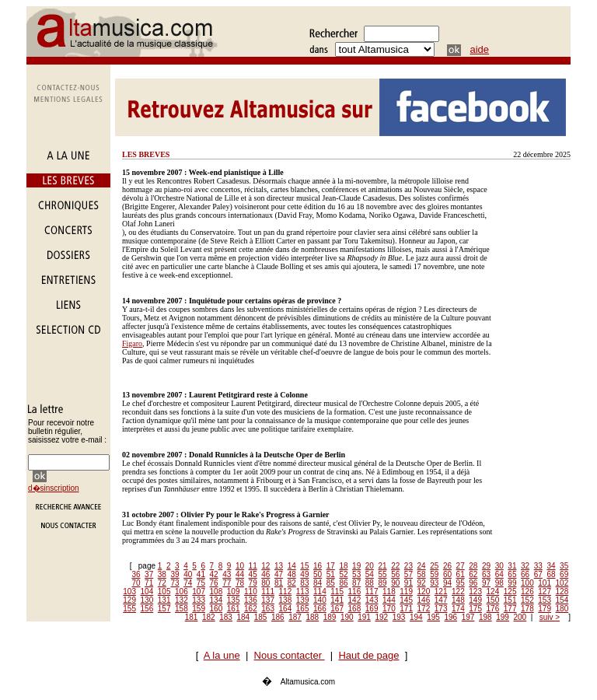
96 (473, 583)
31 (512, 566)
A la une (222, 655)
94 (447, 583)
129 (129, 600)
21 (382, 566)
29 (486, 566)
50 (318, 574)
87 (356, 583)
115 (337, 591)
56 (395, 574)
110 (251, 591)
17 (331, 566)
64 (499, 574)
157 (164, 609)
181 (192, 617)
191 (364, 617)
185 (261, 617)
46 (265, 574)
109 (234, 591)
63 (486, 574)
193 (399, 617)
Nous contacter (290, 655)
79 (253, 583)
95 (461, 583)
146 (424, 600)
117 (372, 591)
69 (564, 574)
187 (295, 617)
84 (318, 583)
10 (240, 566)
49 (304, 574)
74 (188, 583)
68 (551, 574)
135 (234, 600)
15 (304, 566)
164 (286, 609)
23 (408, 566)
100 (527, 583)
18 (343, 566)
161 (234, 609)
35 (564, 566)
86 (343, 583)
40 (188, 574)
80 (265, 583)
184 (244, 617)
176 (493, 609)
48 (292, 574)
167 (337, 609)
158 (182, 609)
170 (389, 609)
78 (240, 583)
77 (227, 583)
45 (253, 574)
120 (424, 591)
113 (303, 591)
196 (451, 617)
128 (562, 591)
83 (304, 583)
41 (201, 574)
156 (147, 609)
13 (279, 566)
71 (149, 583)
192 (382, 617)
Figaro (132, 343)
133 (199, 600)
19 (356, 566)
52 (343, 574)
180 (562, 609)
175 (475, 609)
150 (493, 600)
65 (512, 574)
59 (434, 574)
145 (406, 600)
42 (214, 574)
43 (227, 574)
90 (395, 583)
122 (458, 591)
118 (389, 591)
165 (303, 609)
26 (447, 566)
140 (320, 600)
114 (320, 591)
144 (389, 600)
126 (527, 591)
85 (331, 583)
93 (434, 583)
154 (562, 600)
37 (149, 574)
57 (408, 574)
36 (136, 574)
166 (320, 609)
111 (268, 591)
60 (447, 574)
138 (286, 600)
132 (182, 600)
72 (162, 583)
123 (475, 591)
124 (493, 591)
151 (510, 600)
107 (199, 591)
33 (538, 566)
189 (330, 617)
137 (268, 600)
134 (216, 600)
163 (268, 609)
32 (525, 566)
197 (468, 617)
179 (545, 609)
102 (562, 583)
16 (318, 566)
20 (370, 566)
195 (433, 617)
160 (216, 609)
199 (503, 617)
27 (461, 566)
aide (480, 49)
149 (475, 600)
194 (416, 617)
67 (538, 574)
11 (253, 566)
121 (441, 591)
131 (164, 600)
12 (265, 566)
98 (499, 583)
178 (527, 609)
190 (347, 617)
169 (372, 609)
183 (226, 617)
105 (164, 591)
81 (279, 583)
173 (441, 609)
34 (551, 566)
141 (337, 600)
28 (473, 566)
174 (458, 609)
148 (458, 600)
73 (175, 583)
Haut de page (368, 655)
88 (370, 583)
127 (545, 591)
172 (424, 609)
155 (129, 609)
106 (182, 591)
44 (240, 574)
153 (545, 600)
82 (292, 583)
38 (162, 574)
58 (422, 574)
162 (251, 609)
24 (422, 566)
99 (512, 583)
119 (406, 591)
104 (147, 591)
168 (355, 609)
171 (406, 609)
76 (214, 583)
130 (147, 600)
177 (510, 609)
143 (372, 600)
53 (356, 574)
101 (545, 583)
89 (382, 583)
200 (520, 617)
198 (485, 617)
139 (303, 600)
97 (486, 583)
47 (279, 574)
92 (422, 583)
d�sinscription (54, 488)
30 (499, 566)
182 (209, 617)
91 (408, 583)
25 (434, 566)
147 (441, 600)
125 (510, 591)
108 (216, 591)
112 (286, 591)
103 (129, 591)
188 (313, 617)
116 (355, 591)
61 (461, 574)
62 (473, 574)
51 (331, 574)
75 (201, 583)
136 (251, 600)
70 (136, 583)
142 (355, 600)
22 (395, 566)
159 (199, 609)
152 (527, 600)
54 (370, 574)
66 (525, 574)
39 (175, 574)
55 (382, 574)
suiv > (550, 617)
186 (278, 617)
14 (292, 566)
